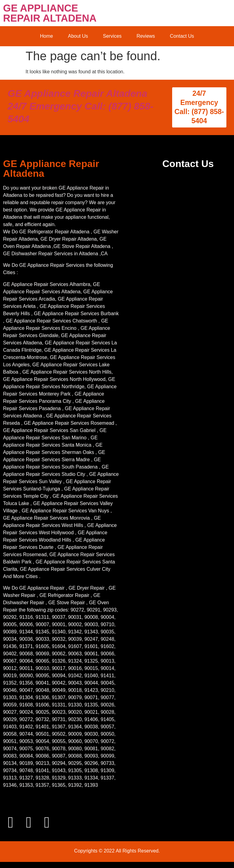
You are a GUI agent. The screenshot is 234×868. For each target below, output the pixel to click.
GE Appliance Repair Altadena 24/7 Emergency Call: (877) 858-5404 (80, 106)
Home (46, 36)
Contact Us (182, 36)
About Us (78, 36)
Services (112, 36)
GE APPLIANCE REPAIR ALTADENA (50, 13)
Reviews (146, 36)
